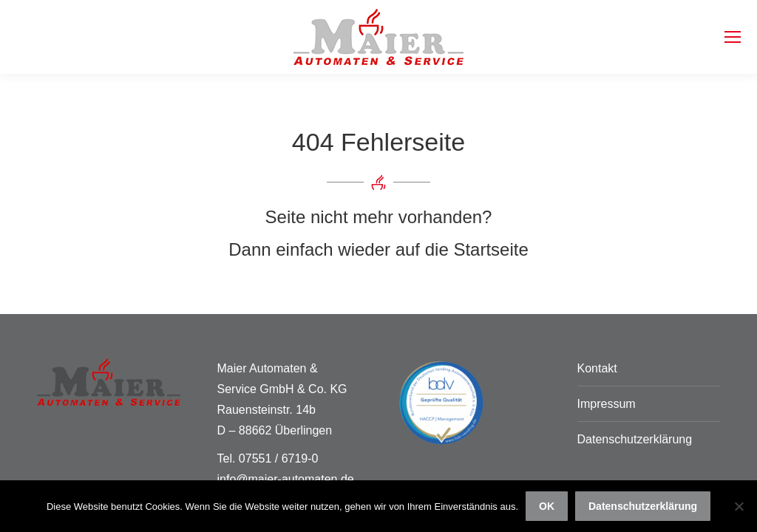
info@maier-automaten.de (286, 479)
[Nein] (739, 506)
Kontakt (597, 368)
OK (547, 506)
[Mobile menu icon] (733, 37)
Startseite (490, 249)
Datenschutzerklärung (635, 439)
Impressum (607, 404)
